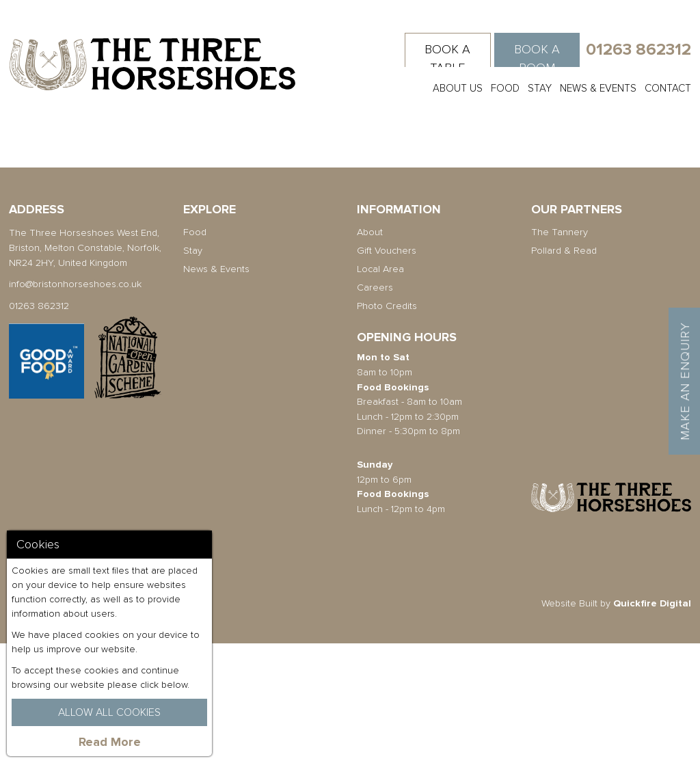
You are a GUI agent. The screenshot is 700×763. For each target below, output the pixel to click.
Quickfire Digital (652, 722)
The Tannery (560, 352)
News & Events (598, 88)
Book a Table (447, 58)
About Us (458, 88)
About (370, 352)
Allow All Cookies (109, 712)
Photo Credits (387, 426)
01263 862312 (638, 50)
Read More (110, 742)
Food (505, 88)
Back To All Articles (155, 229)
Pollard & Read (564, 370)
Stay (540, 88)
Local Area (380, 389)
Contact (668, 88)
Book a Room (537, 58)
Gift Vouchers (387, 370)
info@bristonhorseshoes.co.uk (75, 404)
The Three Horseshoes (152, 65)
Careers (375, 407)
